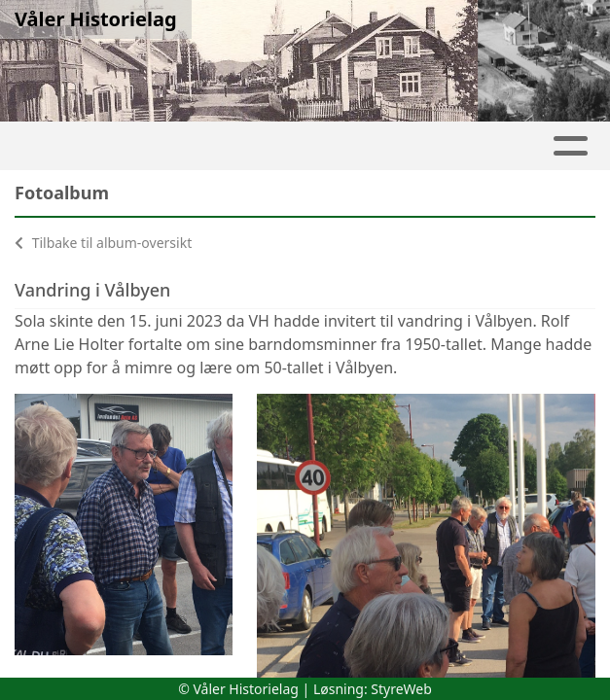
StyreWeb (401, 689)
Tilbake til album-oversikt (103, 243)
